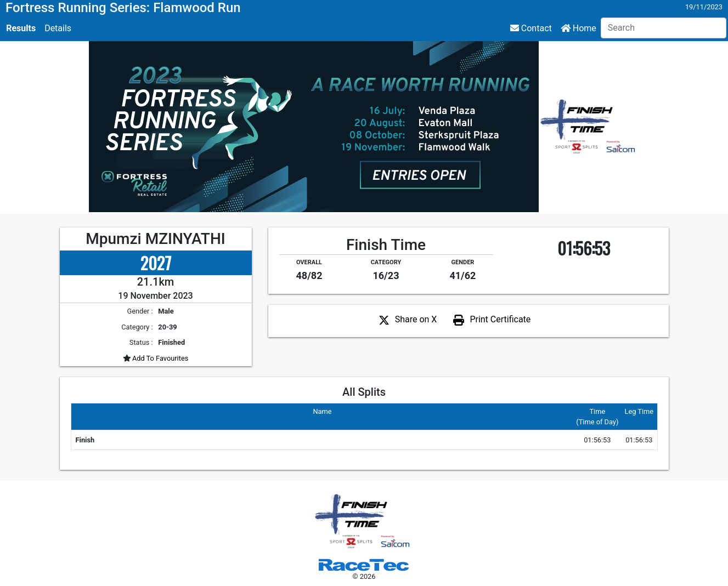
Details (58, 28)
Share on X (416, 319)
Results (21, 28)
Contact (531, 28)
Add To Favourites (160, 358)
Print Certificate (500, 319)
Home (579, 28)
